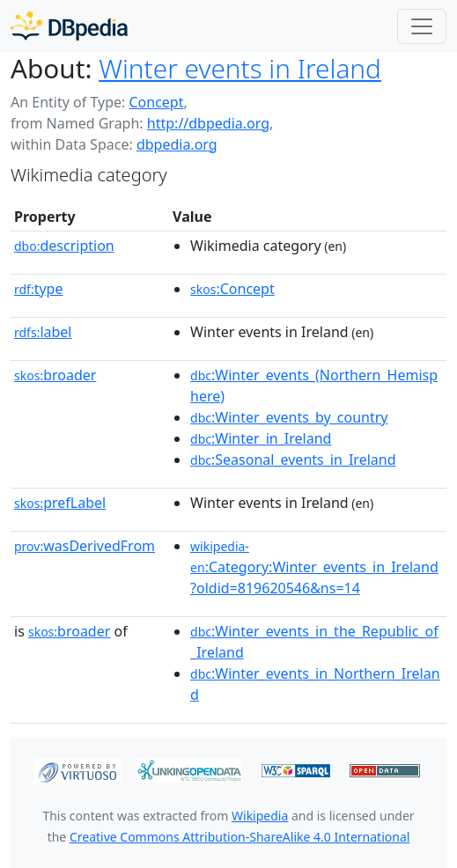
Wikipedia (260, 816)
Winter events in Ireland (240, 68)
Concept (156, 102)
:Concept (232, 289)
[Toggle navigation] (422, 26)
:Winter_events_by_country (289, 417)
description (64, 246)
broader (55, 375)
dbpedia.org (177, 144)
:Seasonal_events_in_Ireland (293, 460)
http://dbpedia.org (208, 123)
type (39, 289)
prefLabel (60, 503)
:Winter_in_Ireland (261, 438)
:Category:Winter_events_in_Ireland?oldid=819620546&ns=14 (314, 568)
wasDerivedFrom (85, 546)
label (43, 332)
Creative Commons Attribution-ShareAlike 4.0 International (240, 837)
